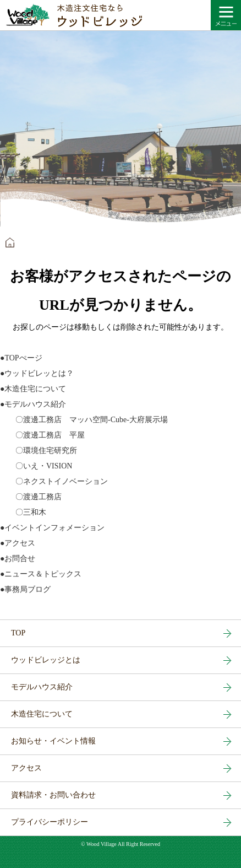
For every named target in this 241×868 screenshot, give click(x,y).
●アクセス (18, 543)
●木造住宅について (33, 389)
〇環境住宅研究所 (39, 451)
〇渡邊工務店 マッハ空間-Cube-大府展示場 (84, 420)
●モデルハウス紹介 (33, 404)
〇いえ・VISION (36, 466)
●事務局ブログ (25, 589)
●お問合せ (18, 559)
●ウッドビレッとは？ (37, 373)
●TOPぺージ (21, 358)
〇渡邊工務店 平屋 (42, 435)
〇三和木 (23, 512)
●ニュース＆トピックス (41, 574)
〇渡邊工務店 (31, 497)
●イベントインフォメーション (52, 528)
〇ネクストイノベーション (54, 481)
